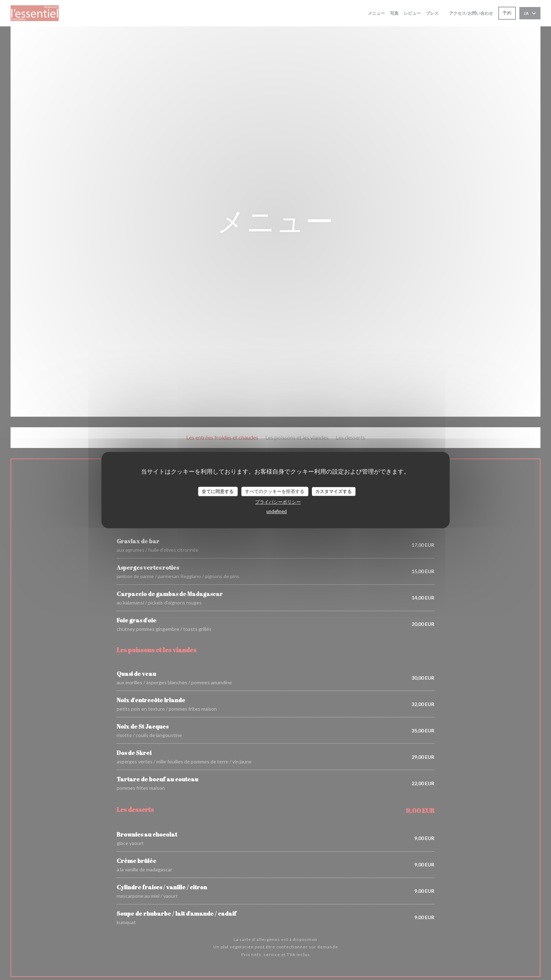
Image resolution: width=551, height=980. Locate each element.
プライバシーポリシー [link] (278, 502)
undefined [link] (277, 511)
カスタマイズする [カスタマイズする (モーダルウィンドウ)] (333, 491)
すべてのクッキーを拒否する (275, 491)
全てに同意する (218, 491)
